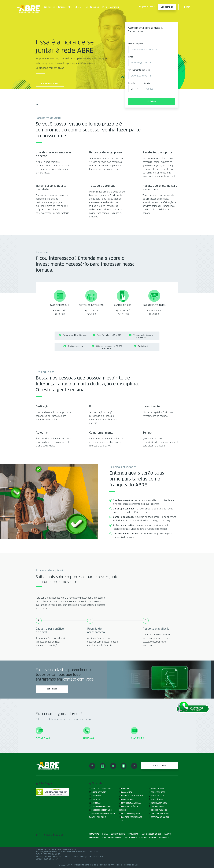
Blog (105, 7)
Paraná (168, 834)
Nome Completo (136, 44)
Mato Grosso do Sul (152, 834)
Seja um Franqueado (131, 814)
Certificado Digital (160, 817)
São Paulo (164, 837)
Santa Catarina (149, 837)
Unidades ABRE (158, 806)
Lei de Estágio (128, 799)
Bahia (105, 834)
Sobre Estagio (158, 796)
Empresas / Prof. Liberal (70, 7)
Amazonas (94, 834)
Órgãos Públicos (159, 810)
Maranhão (134, 834)
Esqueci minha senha (101, 806)
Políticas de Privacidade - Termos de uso (119, 865)
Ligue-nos (89, 738)
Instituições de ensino (132, 796)
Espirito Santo (118, 834)
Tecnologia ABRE (159, 803)
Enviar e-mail (43, 738)
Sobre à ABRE (157, 799)
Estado (132, 83)
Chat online (137, 738)
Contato (96, 799)
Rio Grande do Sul (113, 837)
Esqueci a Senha (147, 7)
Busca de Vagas (99, 792)
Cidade (147, 83)
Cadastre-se (167, 7)
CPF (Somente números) (139, 70)
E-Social (125, 789)
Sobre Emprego (158, 792)
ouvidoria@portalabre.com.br (82, 865)
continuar (52, 689)
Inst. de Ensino (92, 7)
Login (187, 7)
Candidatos (49, 7)
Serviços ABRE (158, 789)
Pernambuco (95, 837)
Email (131, 57)
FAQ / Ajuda (127, 792)
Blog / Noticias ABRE (101, 789)
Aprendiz (115, 7)
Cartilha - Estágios (160, 814)
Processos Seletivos (102, 810)
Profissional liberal (131, 803)
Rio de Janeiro (131, 837)
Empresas (96, 803)
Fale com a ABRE (50, 84)
